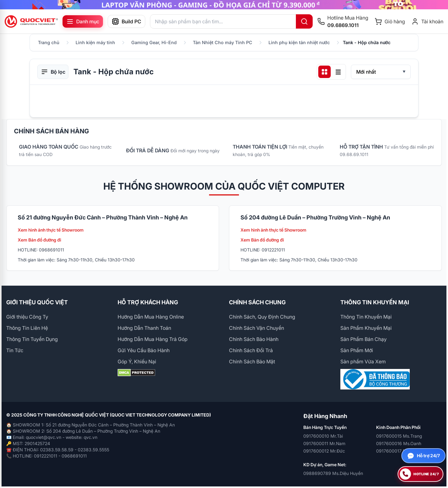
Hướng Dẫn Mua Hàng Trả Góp (153, 339)
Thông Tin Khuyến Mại (366, 317)
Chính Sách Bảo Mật (252, 361)
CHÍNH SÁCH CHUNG (257, 302)
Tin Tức (15, 350)
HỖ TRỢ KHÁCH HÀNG (148, 302)
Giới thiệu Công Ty (27, 317)
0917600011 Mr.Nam (324, 443)
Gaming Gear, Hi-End (154, 42)
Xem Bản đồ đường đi (40, 240)
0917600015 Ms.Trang (399, 436)
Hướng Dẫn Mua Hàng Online (151, 317)
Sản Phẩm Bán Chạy (364, 339)
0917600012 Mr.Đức (324, 451)
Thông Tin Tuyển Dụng (32, 339)
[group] (224, 5)
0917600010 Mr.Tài (323, 436)
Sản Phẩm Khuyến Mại (366, 328)
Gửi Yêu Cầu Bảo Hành (144, 350)
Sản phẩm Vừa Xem (363, 361)
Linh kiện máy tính (95, 42)
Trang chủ (49, 42)
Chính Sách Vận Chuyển (257, 328)
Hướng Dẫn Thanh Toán (144, 328)
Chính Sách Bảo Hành (254, 339)
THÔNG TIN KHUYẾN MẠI (375, 302)
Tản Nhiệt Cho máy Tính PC (223, 42)
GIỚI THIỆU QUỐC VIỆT (37, 302)
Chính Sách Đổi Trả (251, 350)
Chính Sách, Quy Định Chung (262, 317)
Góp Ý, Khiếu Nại (137, 361)
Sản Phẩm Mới (357, 350)
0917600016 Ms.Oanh (399, 443)
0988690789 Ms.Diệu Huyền (333, 473)
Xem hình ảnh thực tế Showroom (51, 230)
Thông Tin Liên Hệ (27, 328)
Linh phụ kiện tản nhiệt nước (299, 42)
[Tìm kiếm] (304, 21)
